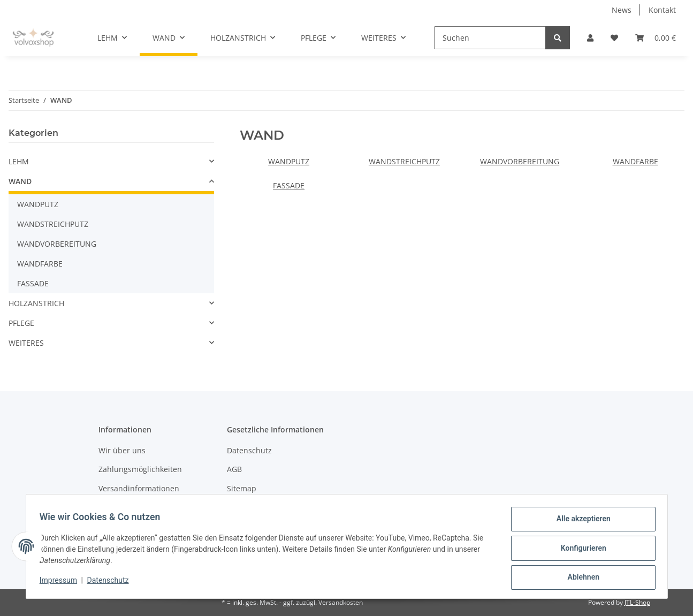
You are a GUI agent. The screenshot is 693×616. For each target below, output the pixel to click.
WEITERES (26, 343)
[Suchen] (490, 38)
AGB (234, 469)
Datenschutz (111, 583)
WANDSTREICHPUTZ (404, 161)
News (622, 10)
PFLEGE (21, 323)
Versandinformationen (139, 488)
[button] (590, 38)
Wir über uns (122, 450)
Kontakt (662, 10)
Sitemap (242, 488)
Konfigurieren (580, 550)
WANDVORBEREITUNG (520, 161)
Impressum (62, 583)
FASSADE (289, 185)
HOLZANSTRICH (36, 303)
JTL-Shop (637, 602)
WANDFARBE (635, 161)
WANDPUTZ (289, 161)
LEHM (19, 161)
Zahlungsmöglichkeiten (140, 469)
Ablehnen (580, 578)
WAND (20, 181)
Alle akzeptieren (580, 522)
